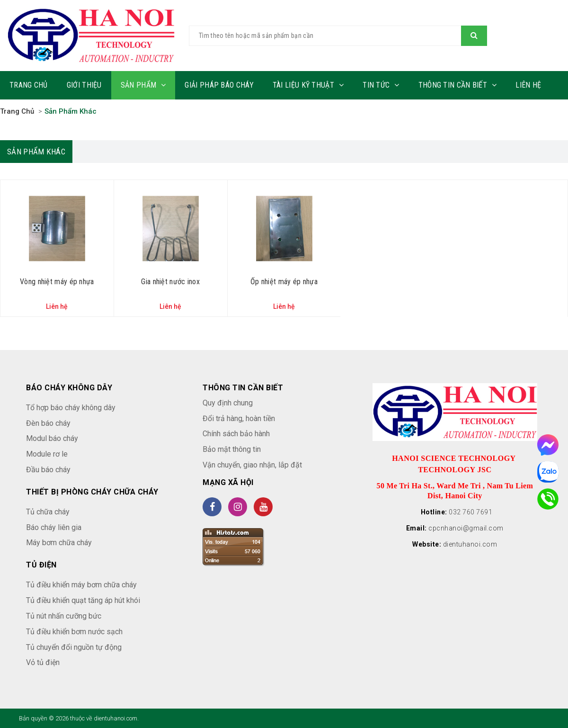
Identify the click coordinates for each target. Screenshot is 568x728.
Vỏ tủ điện (43, 662)
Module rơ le (47, 454)
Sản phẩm (143, 85)
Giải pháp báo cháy (219, 85)
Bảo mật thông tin (232, 449)
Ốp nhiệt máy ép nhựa (284, 282)
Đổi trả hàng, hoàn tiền (239, 418)
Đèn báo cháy (48, 423)
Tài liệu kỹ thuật (308, 85)
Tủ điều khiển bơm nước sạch (74, 632)
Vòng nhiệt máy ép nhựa (57, 282)
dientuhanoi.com (470, 544)
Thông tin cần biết (458, 85)
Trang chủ (29, 85)
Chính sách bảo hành (236, 434)
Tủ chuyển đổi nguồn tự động (74, 647)
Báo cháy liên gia (54, 527)
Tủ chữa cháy (48, 512)
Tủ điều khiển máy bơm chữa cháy (81, 585)
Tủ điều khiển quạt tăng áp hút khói (83, 600)
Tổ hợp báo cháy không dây (71, 408)
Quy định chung (228, 403)
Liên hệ (528, 85)
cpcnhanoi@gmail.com (466, 528)
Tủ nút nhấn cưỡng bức (64, 616)
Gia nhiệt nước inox (170, 282)
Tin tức (381, 85)
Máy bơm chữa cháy (59, 543)
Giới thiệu (84, 85)
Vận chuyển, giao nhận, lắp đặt (252, 465)
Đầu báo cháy (48, 470)
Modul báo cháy (52, 438)
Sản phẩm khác (71, 111)
